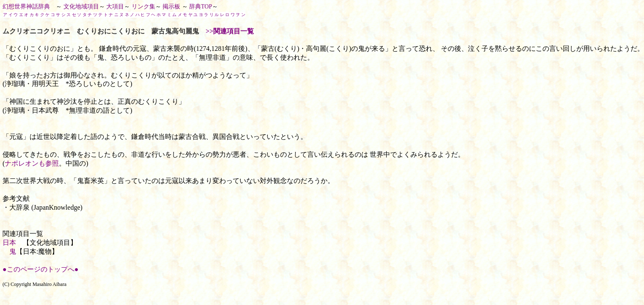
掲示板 (171, 7)
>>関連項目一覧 (230, 31)
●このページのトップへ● (40, 269)
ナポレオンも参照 (32, 163)
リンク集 (143, 7)
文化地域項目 (81, 7)
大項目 (115, 7)
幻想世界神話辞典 (26, 7)
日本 (9, 243)
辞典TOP (201, 7)
